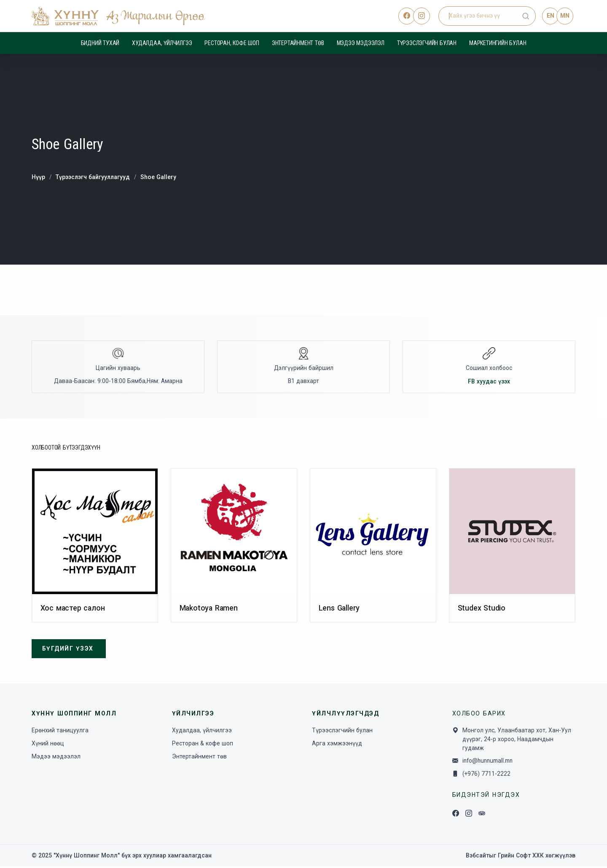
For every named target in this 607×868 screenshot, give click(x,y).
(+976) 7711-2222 (487, 776)
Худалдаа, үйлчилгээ (162, 43)
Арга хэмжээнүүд (337, 745)
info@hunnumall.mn (490, 762)
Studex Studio (482, 609)
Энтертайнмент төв (298, 43)
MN (565, 16)
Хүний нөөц (48, 745)
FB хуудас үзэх (489, 382)
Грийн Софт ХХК (521, 857)
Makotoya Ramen (209, 609)
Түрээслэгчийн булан (427, 43)
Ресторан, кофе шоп (232, 43)
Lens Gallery (340, 609)
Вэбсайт (477, 857)
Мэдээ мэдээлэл (361, 43)
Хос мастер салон (73, 609)
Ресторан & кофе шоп (203, 745)
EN (550, 16)
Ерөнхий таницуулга (60, 731)
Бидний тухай (100, 43)
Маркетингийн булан (498, 43)
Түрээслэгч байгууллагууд (93, 177)
